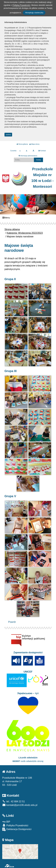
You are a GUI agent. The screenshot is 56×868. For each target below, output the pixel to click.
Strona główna (22, 144)
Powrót (12, 622)
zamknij (8, 135)
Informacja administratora (28, 156)
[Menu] (28, 218)
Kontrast (42, 151)
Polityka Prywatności (15, 825)
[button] (4, 204)
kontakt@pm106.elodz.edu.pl (20, 805)
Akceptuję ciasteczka (34, 13)
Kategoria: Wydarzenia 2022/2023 (25, 233)
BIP (6, 822)
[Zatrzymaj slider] (28, 211)
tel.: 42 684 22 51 (14, 801)
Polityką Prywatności (21, 5)
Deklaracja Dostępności (17, 829)
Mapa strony (34, 144)
